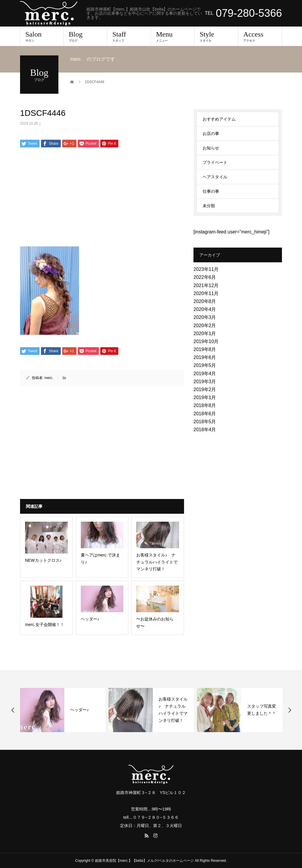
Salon (42, 36)
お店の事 (211, 134)
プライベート (215, 162)
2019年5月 (205, 365)
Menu (173, 36)
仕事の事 (211, 191)
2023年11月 (206, 269)
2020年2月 (205, 326)
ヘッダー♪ (79, 710)
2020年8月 (205, 301)
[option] (63, 710)
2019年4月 (205, 374)
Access (260, 36)
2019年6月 (205, 357)
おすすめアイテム (219, 119)
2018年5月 (205, 422)
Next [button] (290, 710)
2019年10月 (206, 341)
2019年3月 (205, 382)
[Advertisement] (102, 199)
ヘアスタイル (215, 177)
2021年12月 (206, 285)
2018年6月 (205, 414)
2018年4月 (205, 430)
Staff (129, 36)
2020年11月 (206, 293)
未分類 (209, 206)
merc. (49, 378)
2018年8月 (205, 405)
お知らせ (211, 148)
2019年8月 (205, 349)
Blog (85, 36)
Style (216, 36)
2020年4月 (205, 309)
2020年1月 (205, 333)
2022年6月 (205, 277)
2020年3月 (205, 317)
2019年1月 (205, 397)
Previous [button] (13, 710)
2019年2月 (205, 389)
